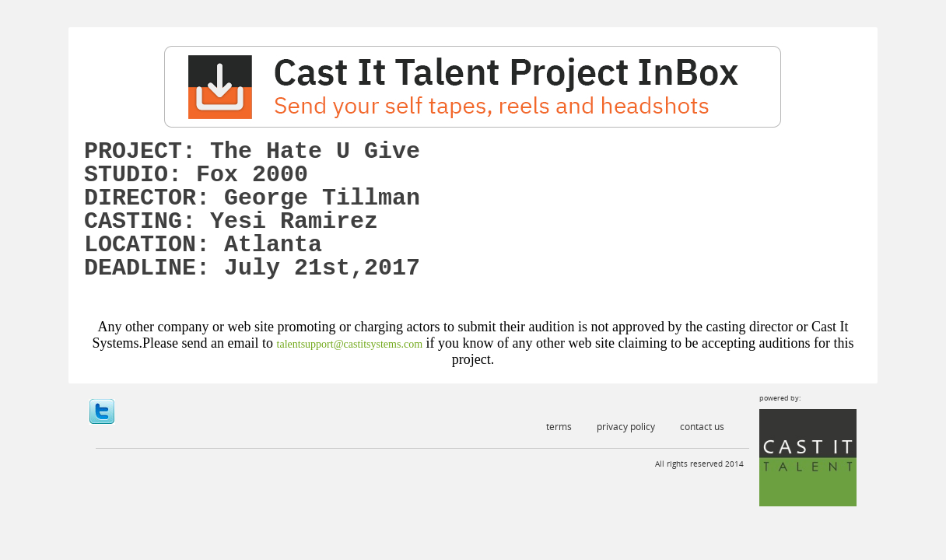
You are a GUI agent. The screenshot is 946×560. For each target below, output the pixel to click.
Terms (559, 427)
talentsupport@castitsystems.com (350, 344)
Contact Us (702, 427)
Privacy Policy (626, 427)
